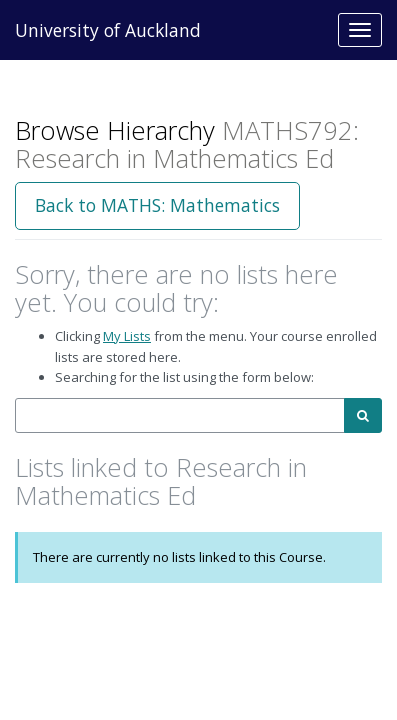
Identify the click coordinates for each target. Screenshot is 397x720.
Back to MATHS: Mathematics (157, 205)
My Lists (127, 336)
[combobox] (180, 415)
